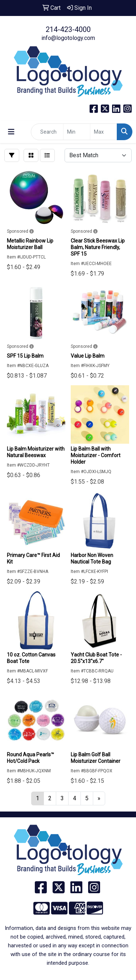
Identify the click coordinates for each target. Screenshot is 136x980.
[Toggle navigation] (11, 132)
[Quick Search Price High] (104, 132)
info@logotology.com (68, 38)
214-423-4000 (68, 29)
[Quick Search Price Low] (77, 132)
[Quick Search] (47, 132)
